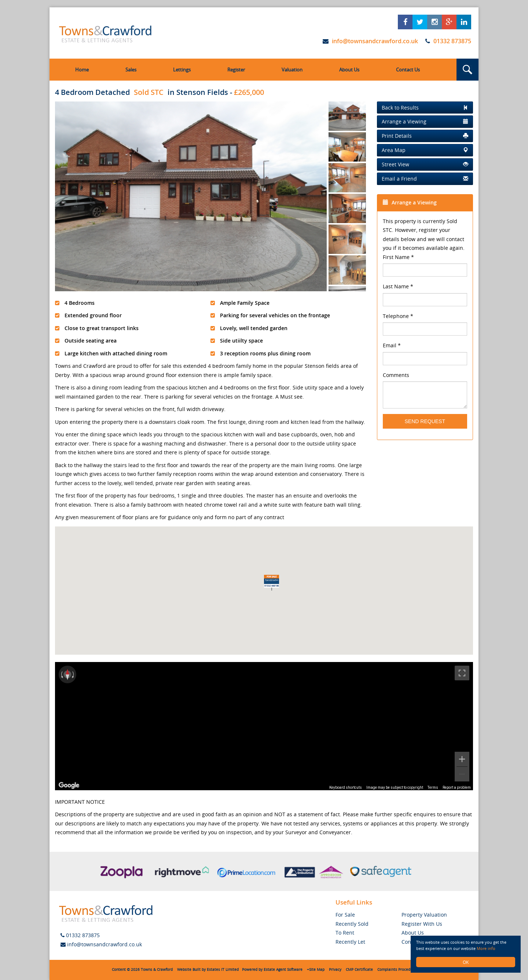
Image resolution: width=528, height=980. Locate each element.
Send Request (425, 421)
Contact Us (408, 70)
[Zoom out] (462, 774)
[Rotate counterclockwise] (61, 674)
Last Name (398, 286)
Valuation (292, 70)
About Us (349, 70)
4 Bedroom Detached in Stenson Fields (142, 92)
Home (82, 70)
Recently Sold (352, 924)
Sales (131, 70)
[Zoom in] (462, 759)
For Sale (345, 915)
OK (466, 962)
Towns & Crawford (157, 970)
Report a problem (457, 787)
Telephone (398, 316)
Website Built (189, 970)
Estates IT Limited (223, 970)
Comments (396, 375)
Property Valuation (424, 915)
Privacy (335, 970)
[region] (264, 726)
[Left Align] (425, 108)
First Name (398, 257)
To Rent (345, 933)
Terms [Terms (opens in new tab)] (433, 787)
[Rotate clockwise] (74, 674)
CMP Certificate (359, 970)
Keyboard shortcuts (346, 787)
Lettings (182, 70)
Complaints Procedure (397, 970)
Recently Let (350, 942)
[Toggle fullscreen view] (462, 673)
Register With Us (422, 924)
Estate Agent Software (283, 970)
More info (491, 948)
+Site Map (316, 970)
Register (236, 70)
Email (392, 345)
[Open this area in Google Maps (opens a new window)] (69, 785)
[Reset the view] (67, 674)
